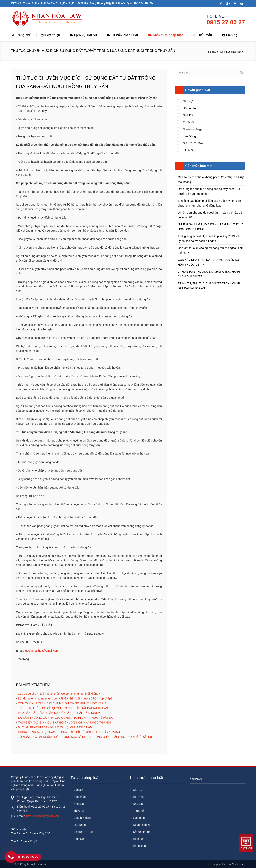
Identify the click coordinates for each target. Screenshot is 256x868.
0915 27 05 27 (226, 22)
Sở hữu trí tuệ (142, 832)
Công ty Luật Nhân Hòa (34, 864)
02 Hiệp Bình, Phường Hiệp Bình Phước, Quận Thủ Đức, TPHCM (116, 3)
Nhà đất (138, 804)
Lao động (139, 818)
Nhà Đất (188, 115)
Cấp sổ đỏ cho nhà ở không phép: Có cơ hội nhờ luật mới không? (59, 694)
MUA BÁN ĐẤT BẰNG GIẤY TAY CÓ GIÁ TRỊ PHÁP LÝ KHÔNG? (59, 713)
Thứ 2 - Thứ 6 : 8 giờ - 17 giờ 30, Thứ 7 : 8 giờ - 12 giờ (43, 3)
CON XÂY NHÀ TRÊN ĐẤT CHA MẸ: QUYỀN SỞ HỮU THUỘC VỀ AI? (62, 703)
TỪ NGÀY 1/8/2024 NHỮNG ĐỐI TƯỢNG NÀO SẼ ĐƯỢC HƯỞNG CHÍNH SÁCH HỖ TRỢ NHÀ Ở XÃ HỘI (85, 737)
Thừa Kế (189, 122)
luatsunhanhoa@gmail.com (42, 651)
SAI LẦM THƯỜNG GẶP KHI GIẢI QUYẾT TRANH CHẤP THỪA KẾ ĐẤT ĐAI (66, 718)
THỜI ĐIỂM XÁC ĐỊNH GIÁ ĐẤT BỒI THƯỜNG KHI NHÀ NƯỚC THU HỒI (64, 722)
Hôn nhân (189, 108)
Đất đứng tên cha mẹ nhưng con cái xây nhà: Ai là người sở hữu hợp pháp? (65, 698)
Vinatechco (239, 864)
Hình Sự (189, 150)
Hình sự (138, 839)
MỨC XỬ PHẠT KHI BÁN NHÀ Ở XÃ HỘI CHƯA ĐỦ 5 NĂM (55, 727)
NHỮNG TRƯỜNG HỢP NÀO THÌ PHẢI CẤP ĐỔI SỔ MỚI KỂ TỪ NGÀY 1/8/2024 (69, 732)
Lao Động (189, 136)
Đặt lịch (246, 848)
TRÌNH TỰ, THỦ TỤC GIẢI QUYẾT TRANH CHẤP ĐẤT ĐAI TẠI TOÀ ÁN (63, 708)
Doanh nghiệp (142, 825)
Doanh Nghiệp (192, 129)
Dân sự (188, 101)
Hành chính (140, 846)
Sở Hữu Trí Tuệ (193, 143)
